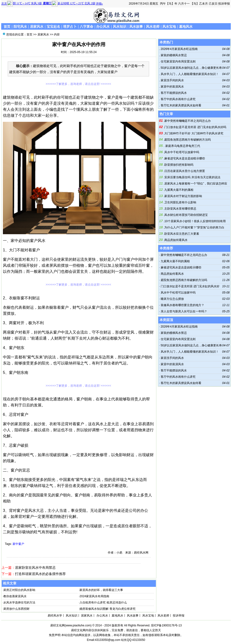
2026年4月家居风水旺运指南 (179, 49)
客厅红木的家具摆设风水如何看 (180, 105)
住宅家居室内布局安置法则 (178, 62)
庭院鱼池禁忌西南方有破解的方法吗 (188, 140)
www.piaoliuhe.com (78, 625)
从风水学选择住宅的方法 (19, 603)
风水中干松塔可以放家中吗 (182, 152)
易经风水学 (55, 616)
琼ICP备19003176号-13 (166, 625)
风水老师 (153, 27)
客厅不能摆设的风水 (173, 93)
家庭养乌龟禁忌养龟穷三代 (182, 146)
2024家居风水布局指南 (94, 596)
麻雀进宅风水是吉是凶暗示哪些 (185, 158)
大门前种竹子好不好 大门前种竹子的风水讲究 (194, 133)
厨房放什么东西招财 (16, 609)
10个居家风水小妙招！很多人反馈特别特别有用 (195, 221)
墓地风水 (186, 27)
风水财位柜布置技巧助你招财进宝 (186, 215)
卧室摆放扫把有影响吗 (179, 165)
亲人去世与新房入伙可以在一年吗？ (184, 311)
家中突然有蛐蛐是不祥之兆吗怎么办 (188, 121)
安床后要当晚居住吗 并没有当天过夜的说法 (192, 177)
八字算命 (87, 27)
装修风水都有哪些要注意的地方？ (182, 305)
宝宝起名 (53, 27)
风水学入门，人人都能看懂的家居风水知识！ (189, 74)
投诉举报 (224, 4)
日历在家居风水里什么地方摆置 (185, 171)
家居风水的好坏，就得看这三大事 (101, 590)
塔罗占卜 (70, 27)
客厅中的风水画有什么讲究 (178, 99)
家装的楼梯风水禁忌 (173, 55)
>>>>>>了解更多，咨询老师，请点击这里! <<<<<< (78, 84)
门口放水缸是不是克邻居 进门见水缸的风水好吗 (195, 127)
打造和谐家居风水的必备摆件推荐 (40, 574)
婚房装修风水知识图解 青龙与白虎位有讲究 (107, 609)
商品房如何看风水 (176, 240)
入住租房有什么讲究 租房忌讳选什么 (103, 603)
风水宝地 (169, 27)
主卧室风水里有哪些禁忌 (180, 209)
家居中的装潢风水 (172, 87)
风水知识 (120, 27)
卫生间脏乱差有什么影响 (180, 202)
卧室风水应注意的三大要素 (182, 234)
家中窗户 (18, 544)
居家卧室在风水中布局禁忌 (35, 568)
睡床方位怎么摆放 (172, 299)
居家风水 (37, 27)
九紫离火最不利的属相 (179, 190)
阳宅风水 (20, 27)
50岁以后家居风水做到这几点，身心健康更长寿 (191, 68)
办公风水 (103, 27)
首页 (7, 27)
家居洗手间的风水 (172, 80)
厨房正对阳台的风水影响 (19, 590)
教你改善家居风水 (15, 596)
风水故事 (136, 27)
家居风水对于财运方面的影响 (183, 196)
